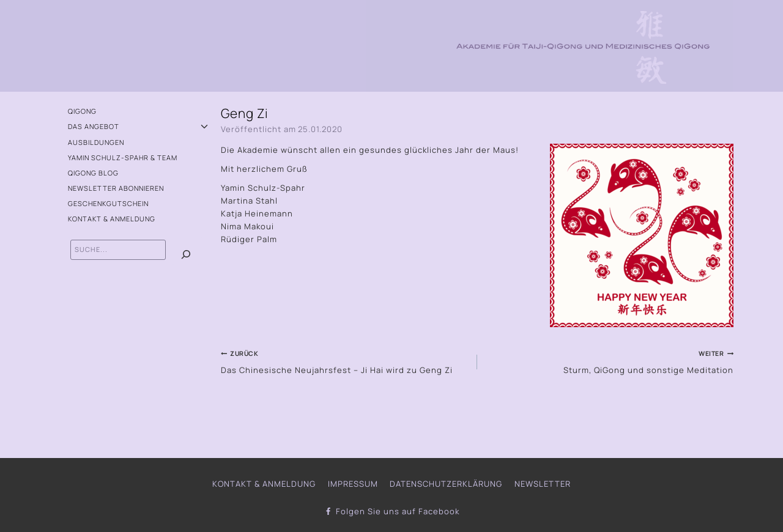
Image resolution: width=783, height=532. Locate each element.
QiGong (82, 111)
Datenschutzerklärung (446, 484)
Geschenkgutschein (108, 203)
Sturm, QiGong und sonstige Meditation (609, 361)
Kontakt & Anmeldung (112, 219)
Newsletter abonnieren (116, 188)
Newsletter (543, 484)
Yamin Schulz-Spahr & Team (123, 157)
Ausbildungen (96, 142)
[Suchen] (186, 255)
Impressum (353, 484)
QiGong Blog (93, 173)
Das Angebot (94, 126)
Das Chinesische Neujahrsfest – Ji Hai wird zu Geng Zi (345, 361)
